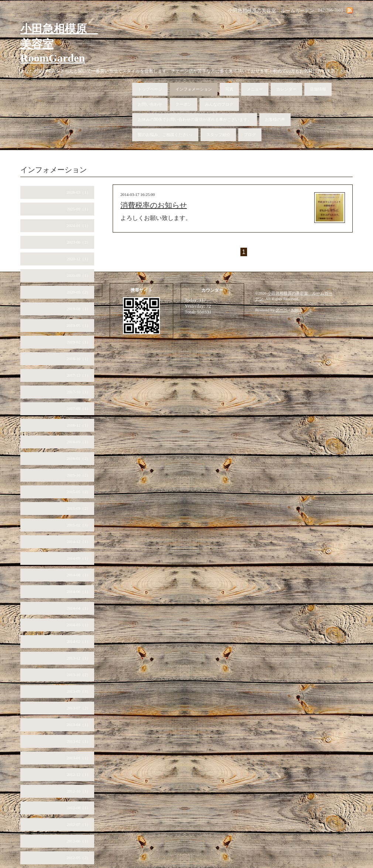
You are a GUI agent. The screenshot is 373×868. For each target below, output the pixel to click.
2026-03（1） (79, 192)
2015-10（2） (79, 475)
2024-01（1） (79, 226)
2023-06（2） (79, 242)
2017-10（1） (79, 392)
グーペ (282, 310)
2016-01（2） (79, 458)
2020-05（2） (79, 292)
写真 (229, 89)
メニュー (255, 89)
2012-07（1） (79, 824)
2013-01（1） (79, 758)
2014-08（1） (79, 575)
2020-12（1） (79, 259)
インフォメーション (194, 89)
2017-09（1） (79, 408)
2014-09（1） (79, 558)
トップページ (150, 89)
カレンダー (286, 89)
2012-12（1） (79, 774)
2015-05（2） (79, 492)
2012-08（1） (79, 808)
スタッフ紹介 (218, 135)
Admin (297, 310)
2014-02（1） (79, 641)
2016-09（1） (79, 442)
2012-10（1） (79, 791)
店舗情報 (318, 89)
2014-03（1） (79, 625)
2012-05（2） (79, 858)
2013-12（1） (79, 658)
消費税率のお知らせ (154, 205)
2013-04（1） (79, 725)
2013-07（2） (79, 708)
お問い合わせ (150, 104)
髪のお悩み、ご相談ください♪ (165, 135)
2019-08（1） (79, 309)
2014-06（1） (79, 591)
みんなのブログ (219, 104)
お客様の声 (275, 119)
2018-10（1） (79, 359)
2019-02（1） (79, 342)
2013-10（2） (79, 675)
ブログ (250, 135)
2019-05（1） (79, 325)
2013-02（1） (79, 741)
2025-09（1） (79, 209)
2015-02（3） (79, 525)
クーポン (184, 104)
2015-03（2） (79, 508)
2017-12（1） (79, 375)
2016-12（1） (79, 425)
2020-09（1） (79, 275)
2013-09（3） (79, 691)
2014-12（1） (79, 542)
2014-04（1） (79, 608)
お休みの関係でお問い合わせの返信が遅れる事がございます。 (195, 119)
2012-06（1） (79, 841)
